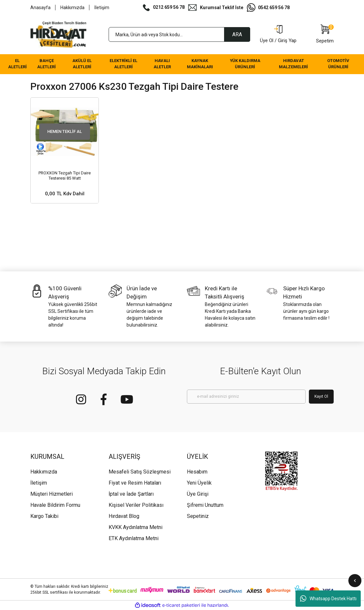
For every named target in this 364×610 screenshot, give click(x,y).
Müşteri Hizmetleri (52, 494)
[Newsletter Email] (246, 397)
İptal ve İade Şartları (131, 494)
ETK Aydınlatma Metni (134, 538)
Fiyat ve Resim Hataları (135, 483)
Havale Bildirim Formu (55, 505)
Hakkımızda (72, 8)
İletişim (102, 8)
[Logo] (58, 35)
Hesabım (197, 472)
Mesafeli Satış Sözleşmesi (140, 472)
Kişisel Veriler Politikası (136, 505)
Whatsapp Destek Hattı (328, 599)
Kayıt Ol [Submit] (321, 396)
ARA (237, 34)
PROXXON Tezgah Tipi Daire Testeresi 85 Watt (65, 176)
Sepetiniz (198, 516)
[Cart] (325, 35)
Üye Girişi (198, 494)
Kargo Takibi (44, 516)
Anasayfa (40, 8)
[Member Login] (278, 35)
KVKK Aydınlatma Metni (136, 527)
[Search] (179, 34)
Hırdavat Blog (124, 516)
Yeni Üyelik (199, 483)
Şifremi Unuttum (205, 505)
